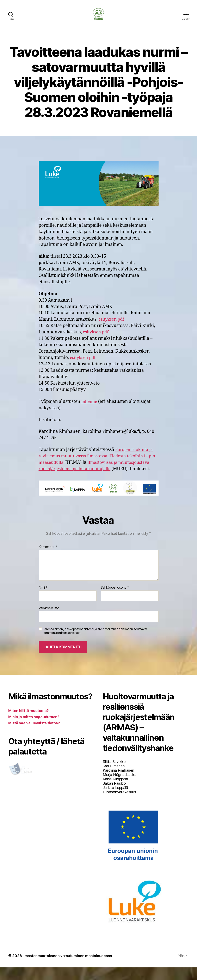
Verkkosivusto (49, 621)
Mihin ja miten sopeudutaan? (34, 729)
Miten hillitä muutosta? (29, 723)
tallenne (90, 408)
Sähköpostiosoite (115, 600)
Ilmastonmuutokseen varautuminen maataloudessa (69, 968)
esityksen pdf (112, 325)
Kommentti (48, 560)
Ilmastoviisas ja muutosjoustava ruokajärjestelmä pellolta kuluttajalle (86, 475)
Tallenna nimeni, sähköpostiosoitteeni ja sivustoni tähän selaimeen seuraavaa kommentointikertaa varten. (95, 644)
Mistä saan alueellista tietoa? (34, 736)
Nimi (43, 600)
